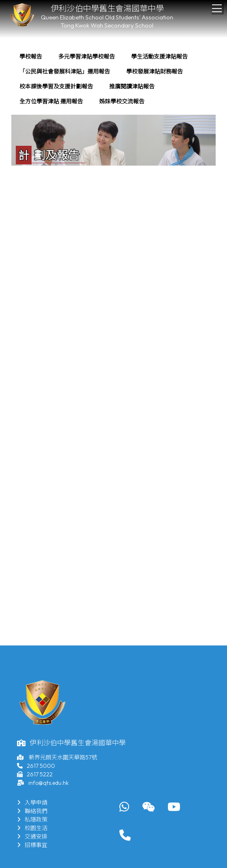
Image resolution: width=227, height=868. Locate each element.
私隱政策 (32, 820)
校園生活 (32, 828)
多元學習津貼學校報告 (87, 57)
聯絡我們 (32, 811)
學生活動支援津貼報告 (159, 57)
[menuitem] (31, 57)
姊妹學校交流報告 (122, 101)
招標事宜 (32, 845)
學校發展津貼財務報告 (155, 71)
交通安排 (32, 836)
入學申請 (32, 803)
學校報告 (31, 57)
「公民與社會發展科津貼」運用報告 (65, 71)
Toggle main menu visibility (217, 6)
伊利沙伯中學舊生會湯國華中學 (107, 8)
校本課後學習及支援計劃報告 (56, 86)
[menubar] (114, 79)
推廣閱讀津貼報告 (132, 86)
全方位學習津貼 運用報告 (51, 101)
